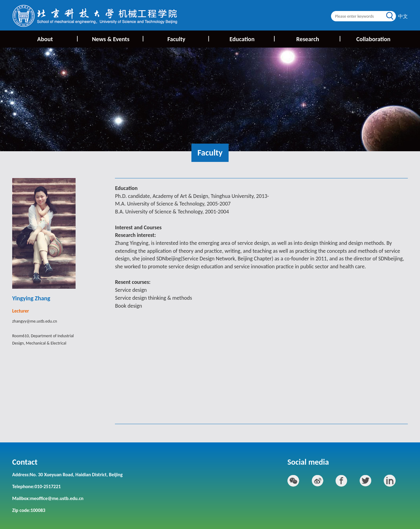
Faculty (188, 39)
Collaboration (373, 39)
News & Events (118, 39)
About (57, 39)
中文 (403, 16)
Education (252, 39)
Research (318, 39)
